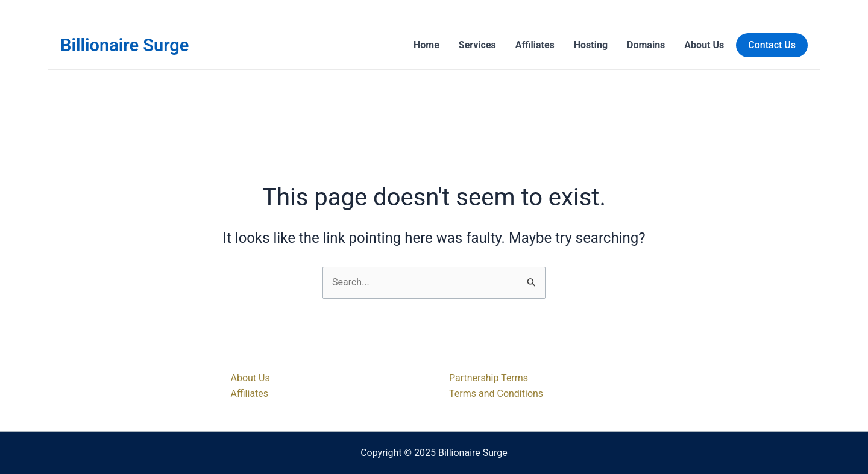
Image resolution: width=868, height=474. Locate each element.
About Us (704, 45)
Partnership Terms (489, 378)
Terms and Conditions (496, 394)
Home (426, 45)
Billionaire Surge (124, 45)
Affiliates (535, 45)
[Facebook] (744, 411)
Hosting (591, 45)
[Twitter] (762, 411)
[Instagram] (780, 411)
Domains (646, 45)
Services (477, 45)
